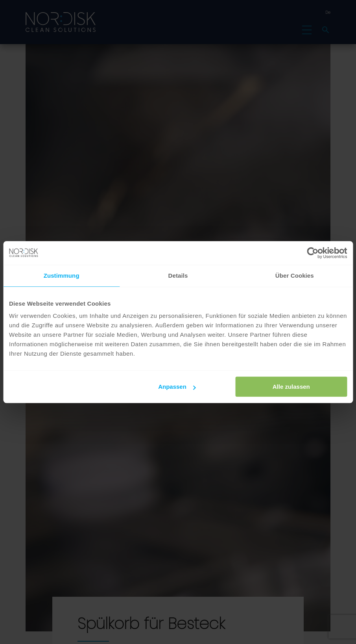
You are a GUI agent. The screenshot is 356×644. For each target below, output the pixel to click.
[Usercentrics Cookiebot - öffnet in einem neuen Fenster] (313, 253)
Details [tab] (178, 276)
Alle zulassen (291, 387)
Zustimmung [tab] (62, 276)
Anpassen (177, 387)
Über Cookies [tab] (295, 276)
